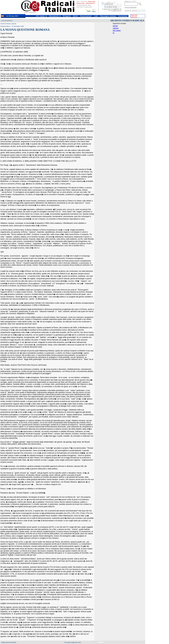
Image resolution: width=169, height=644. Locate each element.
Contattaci (123, 16)
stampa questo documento (9, 642)
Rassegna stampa (108, 16)
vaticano (116, 28)
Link (96, 16)
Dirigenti (67, 16)
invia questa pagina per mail (73, 642)
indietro (101, 642)
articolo (115, 26)
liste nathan (117, 30)
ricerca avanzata (131, 7)
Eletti (75, 16)
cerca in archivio (7, 21)
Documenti (55, 16)
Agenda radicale (134, 16)
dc (114, 33)
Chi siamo (41, 16)
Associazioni (86, 16)
